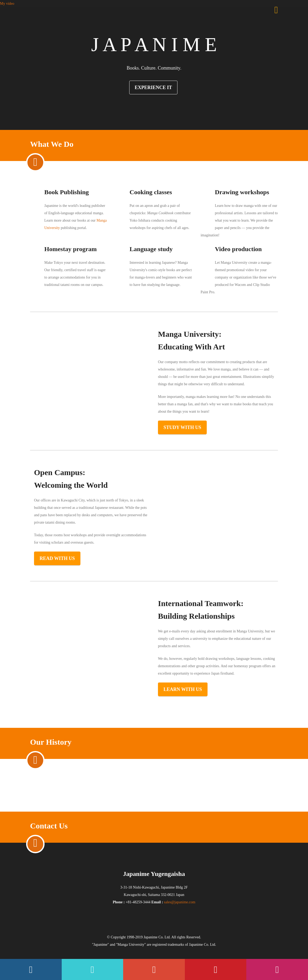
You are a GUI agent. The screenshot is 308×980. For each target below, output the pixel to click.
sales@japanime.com (180, 902)
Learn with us (183, 689)
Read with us (57, 558)
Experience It (153, 87)
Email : (157, 902)
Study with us (182, 427)
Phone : (119, 902)
